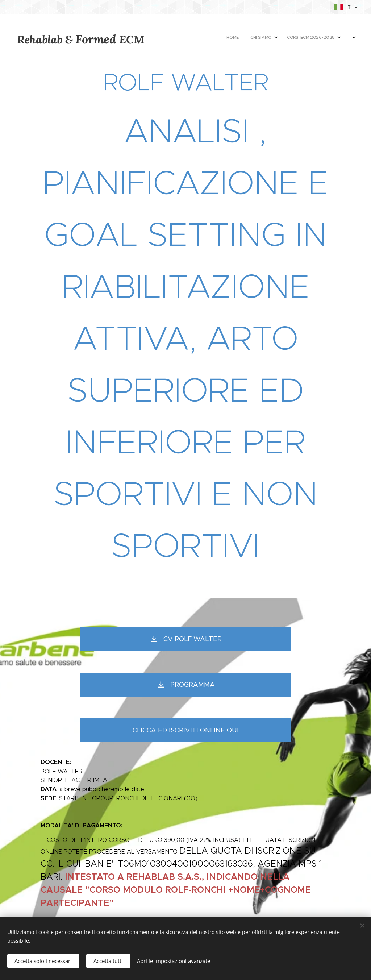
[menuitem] (257, 38)
